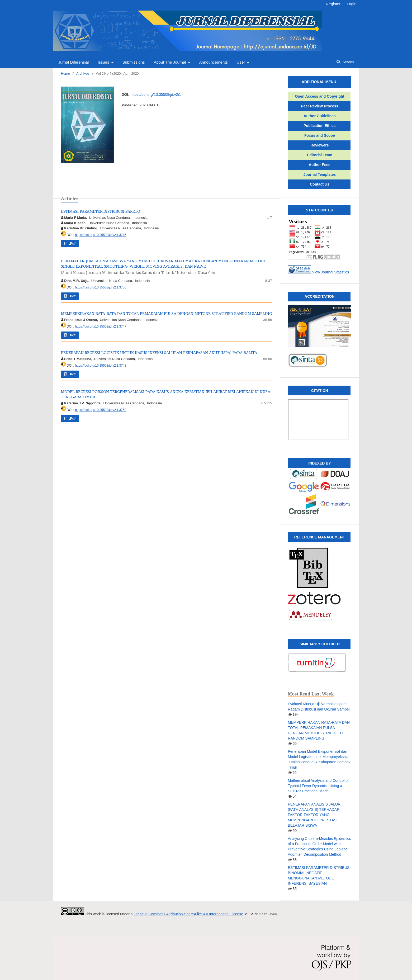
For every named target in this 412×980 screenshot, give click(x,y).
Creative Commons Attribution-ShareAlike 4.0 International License (189, 914)
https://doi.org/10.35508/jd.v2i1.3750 (101, 287)
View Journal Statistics (330, 272)
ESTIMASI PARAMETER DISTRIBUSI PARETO (101, 211)
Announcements (214, 62)
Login (352, 4)
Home (66, 74)
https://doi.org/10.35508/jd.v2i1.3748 (101, 366)
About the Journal (170, 62)
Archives (83, 74)
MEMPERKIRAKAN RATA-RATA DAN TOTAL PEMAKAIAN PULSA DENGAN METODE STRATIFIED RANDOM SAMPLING (166, 313)
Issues (104, 62)
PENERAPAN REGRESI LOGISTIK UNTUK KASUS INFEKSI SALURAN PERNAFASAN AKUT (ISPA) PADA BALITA (159, 352)
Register (333, 4)
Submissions (133, 62)
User (241, 62)
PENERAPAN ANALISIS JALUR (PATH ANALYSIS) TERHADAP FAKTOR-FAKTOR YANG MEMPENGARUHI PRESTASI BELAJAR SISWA (314, 815)
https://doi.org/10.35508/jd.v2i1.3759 (101, 410)
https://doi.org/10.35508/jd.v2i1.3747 (101, 326)
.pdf (72, 243)
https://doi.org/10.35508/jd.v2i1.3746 (101, 235)
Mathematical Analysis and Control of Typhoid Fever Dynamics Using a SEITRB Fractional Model (318, 786)
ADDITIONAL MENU (313, 82)
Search (348, 62)
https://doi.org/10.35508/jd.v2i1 (156, 94)
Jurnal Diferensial (74, 62)
